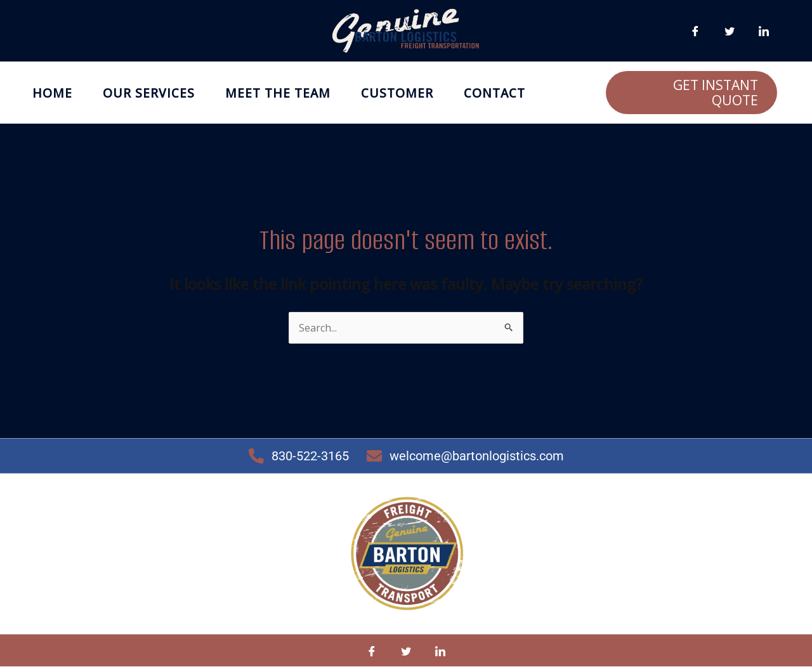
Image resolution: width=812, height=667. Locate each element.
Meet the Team (278, 93)
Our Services (149, 93)
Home (52, 93)
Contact (494, 93)
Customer (397, 93)
